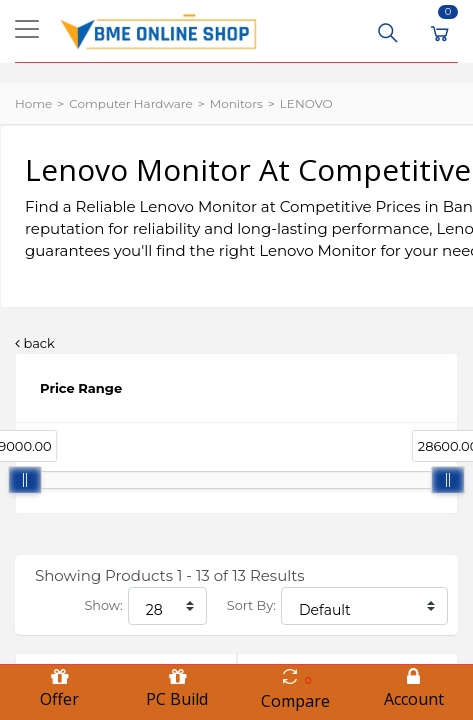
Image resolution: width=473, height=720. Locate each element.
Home (33, 103)
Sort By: (251, 605)
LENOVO (306, 103)
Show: (103, 605)
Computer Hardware (130, 103)
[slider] (25, 480)
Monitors (236, 103)
